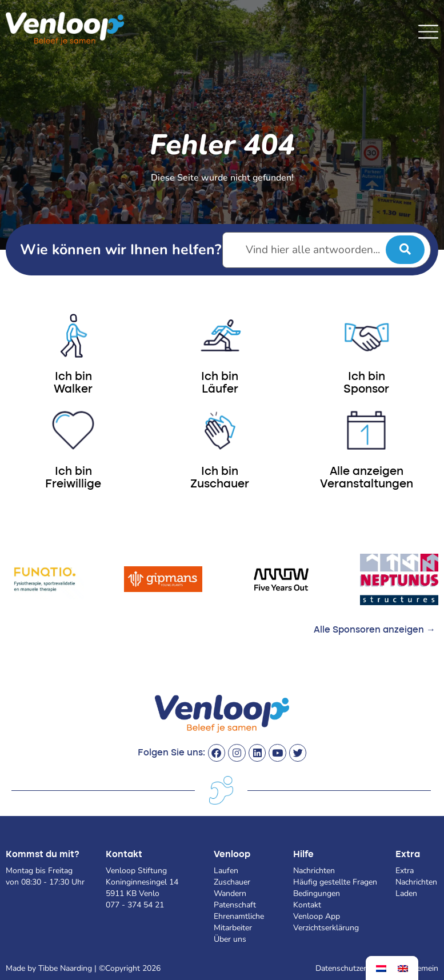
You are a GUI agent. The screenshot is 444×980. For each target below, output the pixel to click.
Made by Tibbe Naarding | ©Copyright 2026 (83, 968)
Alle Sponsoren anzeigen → (375, 630)
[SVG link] (428, 32)
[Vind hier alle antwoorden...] (327, 250)
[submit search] (405, 250)
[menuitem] (381, 968)
